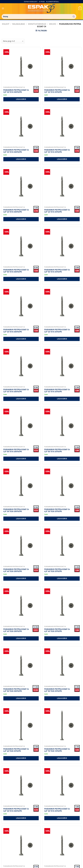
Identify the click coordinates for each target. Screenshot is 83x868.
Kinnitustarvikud (37, 24)
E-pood (42, 2)
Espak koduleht (31, 2)
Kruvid (53, 24)
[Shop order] (13, 41)
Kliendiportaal (53, 2)
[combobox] (39, 16)
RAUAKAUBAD (19, 24)
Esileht (6, 24)
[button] (3, 8)
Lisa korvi (21, 99)
